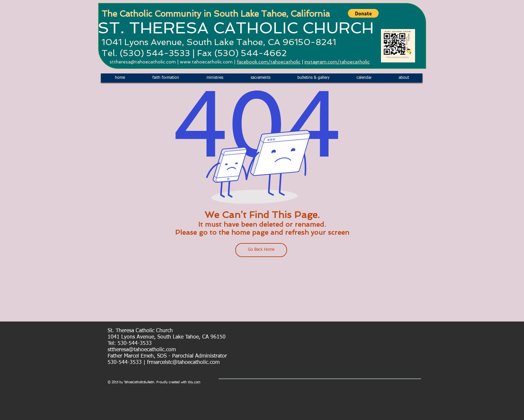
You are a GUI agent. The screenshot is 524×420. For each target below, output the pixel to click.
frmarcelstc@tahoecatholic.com (183, 363)
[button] (363, 13)
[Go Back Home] (261, 250)
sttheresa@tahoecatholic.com (143, 62)
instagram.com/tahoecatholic (337, 62)
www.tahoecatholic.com (206, 62)
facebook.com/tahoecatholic (269, 62)
